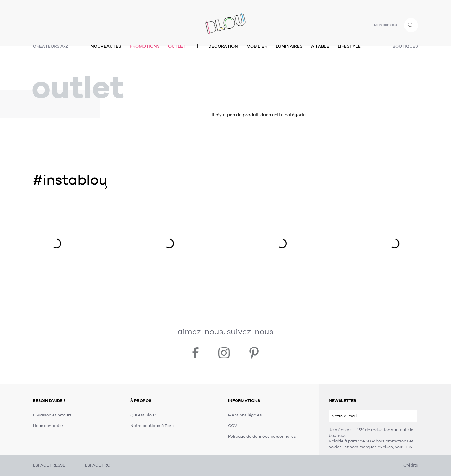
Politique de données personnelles (262, 437)
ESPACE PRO (98, 465)
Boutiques (405, 46)
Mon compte (385, 25)
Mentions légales (245, 415)
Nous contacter (48, 426)
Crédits (411, 465)
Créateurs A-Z (51, 46)
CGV (408, 447)
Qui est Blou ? (144, 415)
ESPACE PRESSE (49, 465)
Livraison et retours (52, 415)
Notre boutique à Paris (153, 426)
